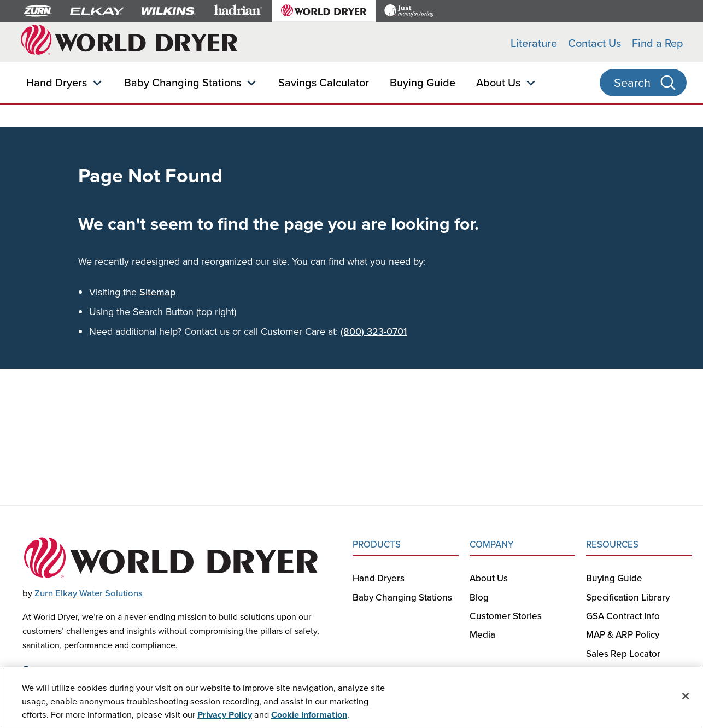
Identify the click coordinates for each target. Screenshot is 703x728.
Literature (534, 43)
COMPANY (492, 544)
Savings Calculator (324, 82)
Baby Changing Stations (183, 82)
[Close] (686, 696)
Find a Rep (658, 43)
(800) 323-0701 (374, 331)
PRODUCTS (377, 544)
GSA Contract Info (623, 616)
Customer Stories (506, 616)
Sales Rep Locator (623, 654)
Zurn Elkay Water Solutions (89, 593)
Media (482, 634)
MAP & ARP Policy (623, 634)
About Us (498, 82)
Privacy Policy (225, 715)
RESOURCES (612, 544)
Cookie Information (309, 715)
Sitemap (157, 292)
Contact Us (594, 43)
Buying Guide (423, 82)
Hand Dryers (57, 82)
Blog (479, 597)
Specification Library (628, 597)
